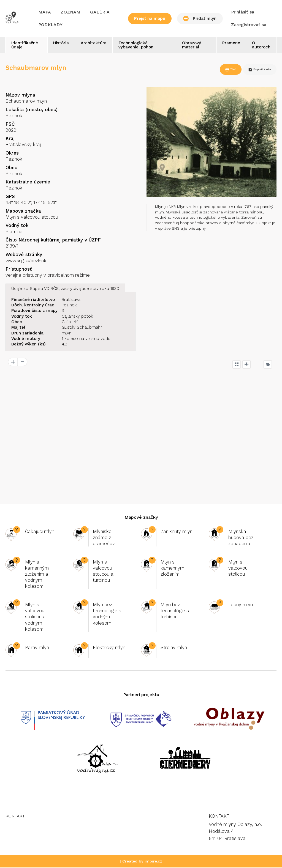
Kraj (10, 139)
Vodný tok (17, 226)
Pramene (229, 43)
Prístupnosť (19, 270)
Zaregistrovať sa (249, 25)
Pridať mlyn (200, 18)
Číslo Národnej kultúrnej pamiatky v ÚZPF (53, 240)
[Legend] (268, 365)
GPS (10, 197)
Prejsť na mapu (150, 18)
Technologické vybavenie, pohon (138, 46)
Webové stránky (24, 255)
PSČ (10, 125)
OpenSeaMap (265, 491)
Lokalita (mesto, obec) (32, 110)
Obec (11, 168)
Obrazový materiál (190, 46)
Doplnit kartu (254, 70)
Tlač (217, 70)
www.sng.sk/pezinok (28, 261)
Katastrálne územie (28, 182)
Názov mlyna (20, 95)
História (60, 43)
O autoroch (260, 46)
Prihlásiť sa (243, 12)
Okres (12, 153)
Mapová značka (23, 211)
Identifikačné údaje (25, 46)
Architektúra (94, 43)
